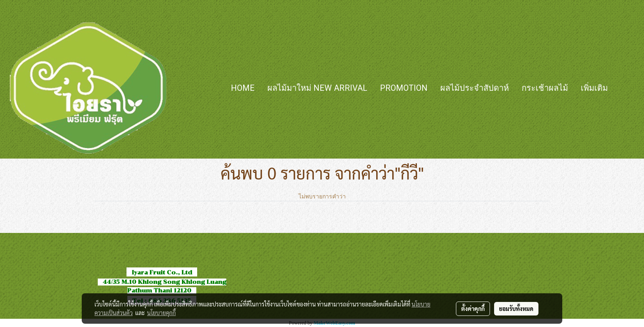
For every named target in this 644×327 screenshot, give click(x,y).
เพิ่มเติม (594, 88)
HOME (243, 88)
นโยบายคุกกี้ (161, 313)
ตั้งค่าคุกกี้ (473, 309)
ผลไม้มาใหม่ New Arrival (317, 88)
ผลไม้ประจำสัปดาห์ (475, 88)
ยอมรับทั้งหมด (516, 309)
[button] (626, 88)
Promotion (404, 88)
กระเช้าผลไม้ (545, 88)
